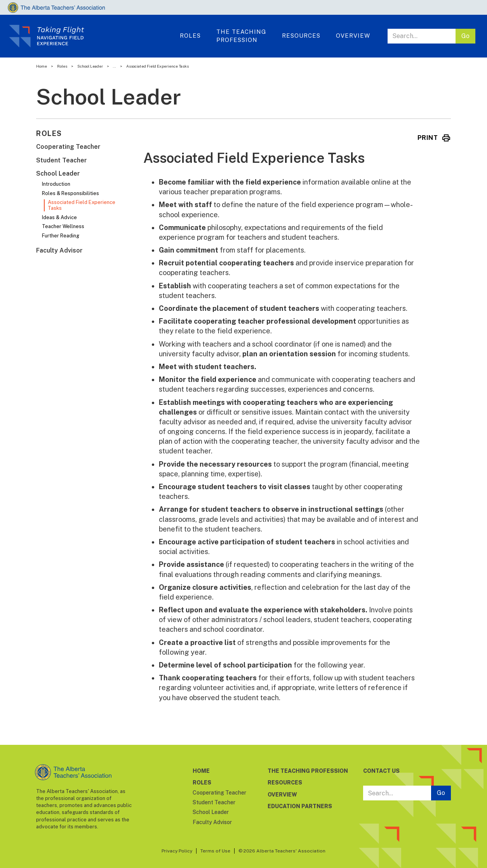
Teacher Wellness (63, 226)
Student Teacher (62, 160)
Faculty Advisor (59, 250)
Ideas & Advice (59, 217)
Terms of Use (215, 851)
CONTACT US (381, 771)
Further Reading (61, 236)
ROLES (190, 36)
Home (42, 66)
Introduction (56, 184)
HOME (201, 771)
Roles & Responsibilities (70, 193)
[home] (92, 36)
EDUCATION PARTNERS (300, 806)
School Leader (90, 66)
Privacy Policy (177, 851)
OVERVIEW (353, 36)
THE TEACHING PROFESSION (308, 771)
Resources (301, 36)
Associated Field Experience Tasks (82, 205)
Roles (62, 66)
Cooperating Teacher (68, 147)
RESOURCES (285, 783)
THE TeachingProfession (241, 36)
